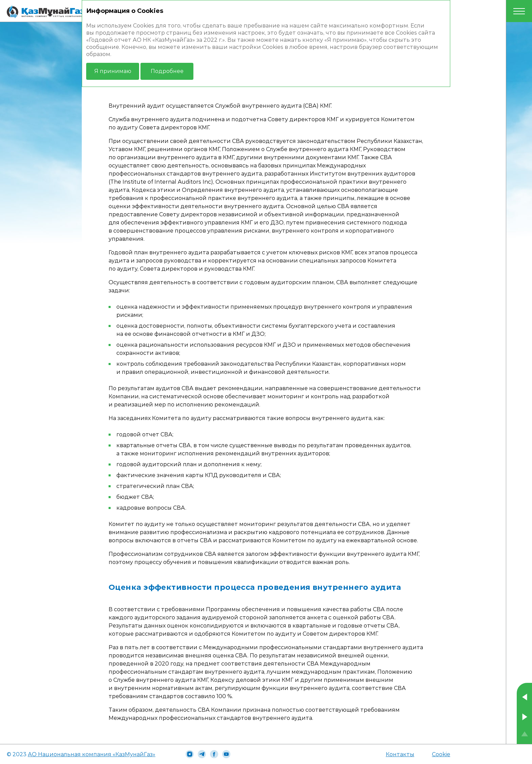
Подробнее (167, 71)
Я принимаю (113, 71)
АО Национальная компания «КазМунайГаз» (92, 754)
